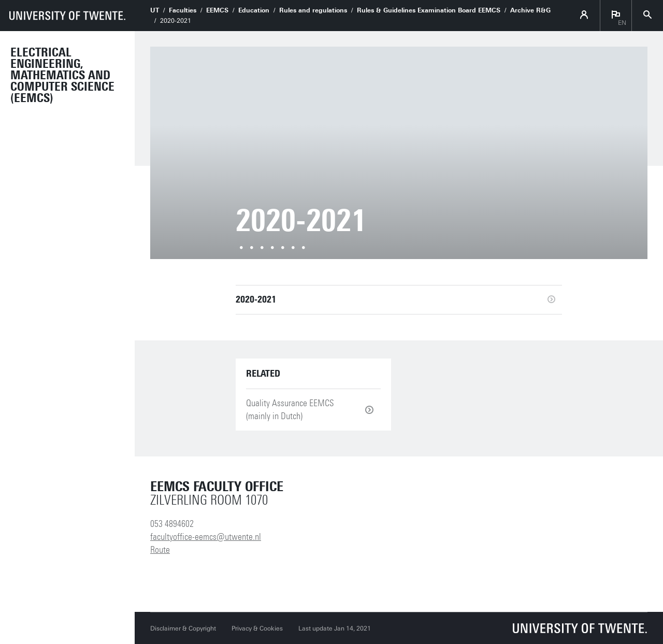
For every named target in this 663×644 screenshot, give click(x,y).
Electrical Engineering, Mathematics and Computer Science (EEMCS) (62, 75)
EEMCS (217, 10)
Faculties (183, 10)
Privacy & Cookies (257, 628)
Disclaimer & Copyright (183, 628)
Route (160, 550)
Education (254, 10)
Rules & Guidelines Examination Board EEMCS (429, 10)
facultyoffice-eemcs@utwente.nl (206, 537)
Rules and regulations (313, 10)
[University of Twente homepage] (67, 16)
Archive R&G (530, 10)
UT (155, 10)
